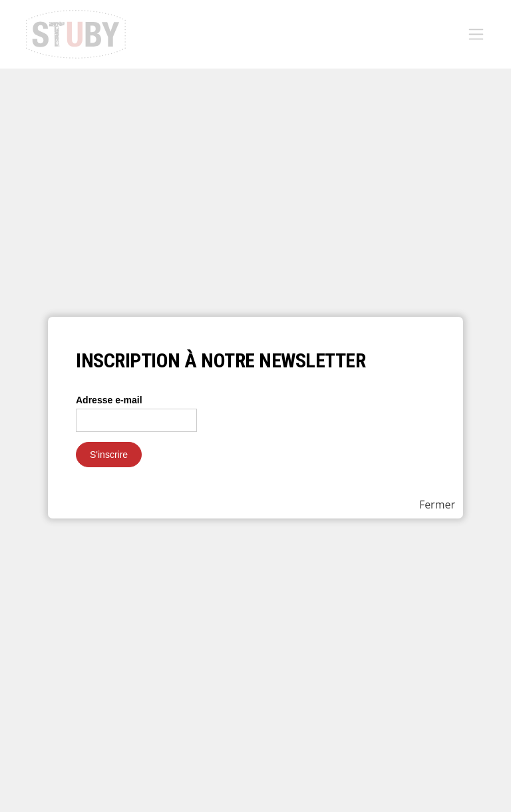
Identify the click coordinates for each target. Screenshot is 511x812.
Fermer (437, 505)
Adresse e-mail (109, 400)
